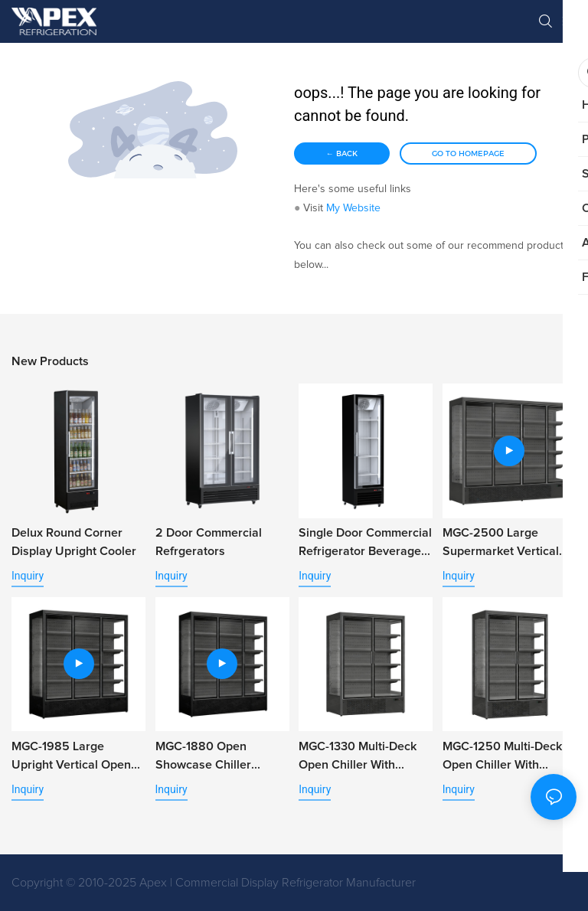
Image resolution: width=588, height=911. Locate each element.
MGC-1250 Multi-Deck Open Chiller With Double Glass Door (502, 757)
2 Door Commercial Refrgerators (209, 542)
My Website (353, 208)
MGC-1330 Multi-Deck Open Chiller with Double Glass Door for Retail (361, 757)
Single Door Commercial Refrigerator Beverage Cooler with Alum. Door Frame (365, 544)
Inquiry (28, 576)
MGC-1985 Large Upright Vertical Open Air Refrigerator (71, 757)
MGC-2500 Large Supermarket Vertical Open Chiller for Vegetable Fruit (501, 544)
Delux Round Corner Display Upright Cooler (74, 542)
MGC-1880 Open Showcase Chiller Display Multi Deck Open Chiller (222, 757)
